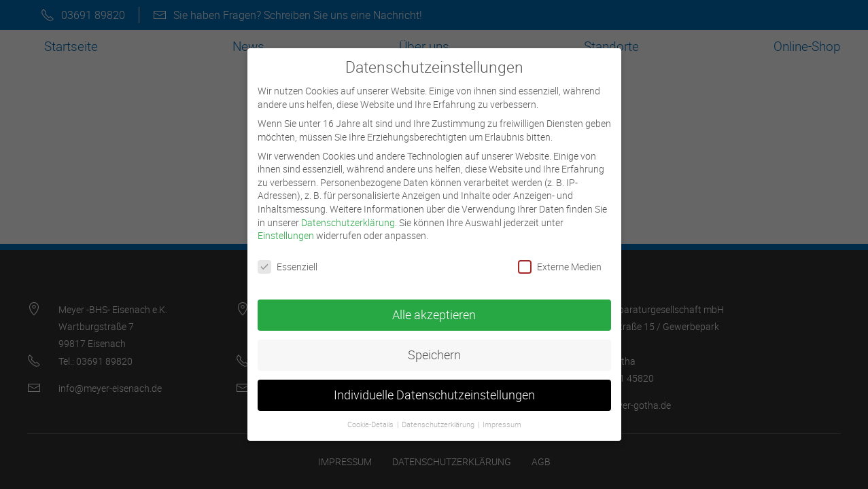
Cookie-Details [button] (371, 419)
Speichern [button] (434, 349)
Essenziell (288, 261)
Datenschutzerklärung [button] (439, 419)
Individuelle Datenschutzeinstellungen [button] (434, 390)
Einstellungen (286, 230)
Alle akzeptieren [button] (434, 309)
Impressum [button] (502, 419)
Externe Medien (560, 261)
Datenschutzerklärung (348, 217)
